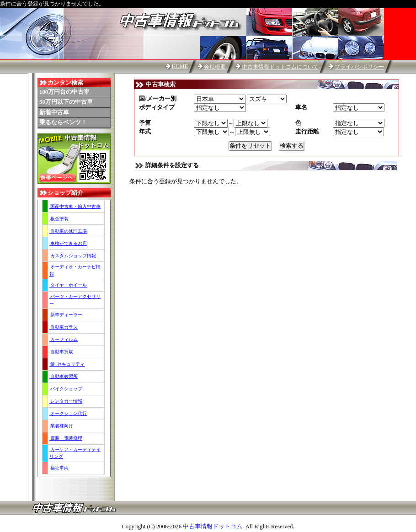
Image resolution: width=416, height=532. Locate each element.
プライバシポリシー (359, 67)
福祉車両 (59, 468)
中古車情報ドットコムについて (280, 67)
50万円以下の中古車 (66, 102)
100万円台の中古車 (64, 92)
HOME (180, 66)
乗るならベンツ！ (63, 122)
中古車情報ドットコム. (214, 527)
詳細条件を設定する (172, 165)
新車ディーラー (66, 315)
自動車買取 (61, 352)
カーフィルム (64, 339)
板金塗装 (59, 219)
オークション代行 (68, 413)
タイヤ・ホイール (68, 285)
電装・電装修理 (66, 438)
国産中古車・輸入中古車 (75, 206)
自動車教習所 (64, 376)
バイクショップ (66, 389)
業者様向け (61, 426)
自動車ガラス (64, 327)
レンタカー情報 (66, 401)
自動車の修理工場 (68, 231)
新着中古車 (54, 112)
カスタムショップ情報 (73, 256)
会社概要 (215, 67)
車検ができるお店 (68, 243)
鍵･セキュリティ (67, 364)
